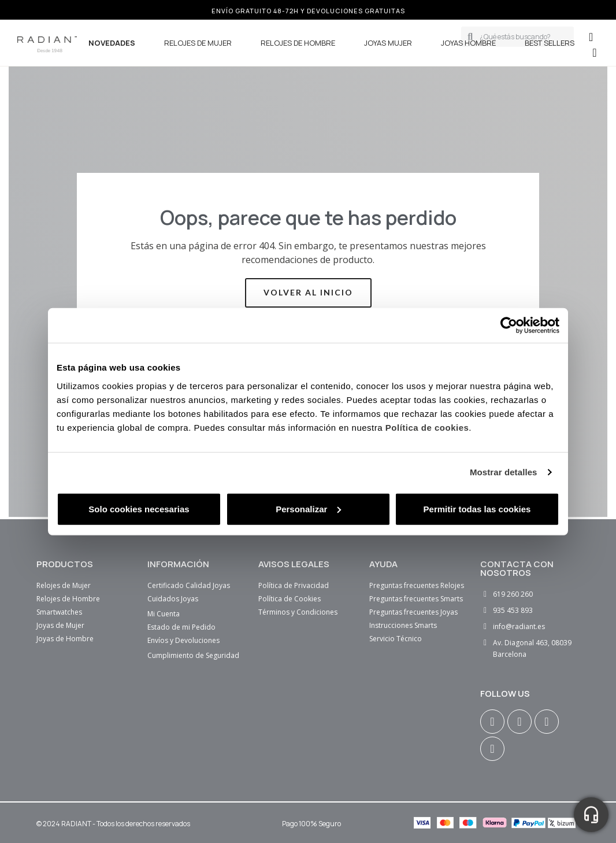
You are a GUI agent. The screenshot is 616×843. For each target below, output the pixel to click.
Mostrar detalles (504, 472)
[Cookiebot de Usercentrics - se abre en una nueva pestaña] (509, 326)
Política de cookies (427, 427)
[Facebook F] (519, 722)
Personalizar (308, 509)
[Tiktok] (492, 749)
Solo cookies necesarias (139, 509)
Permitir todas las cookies (477, 509)
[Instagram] (492, 722)
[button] (594, 53)
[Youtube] (547, 722)
